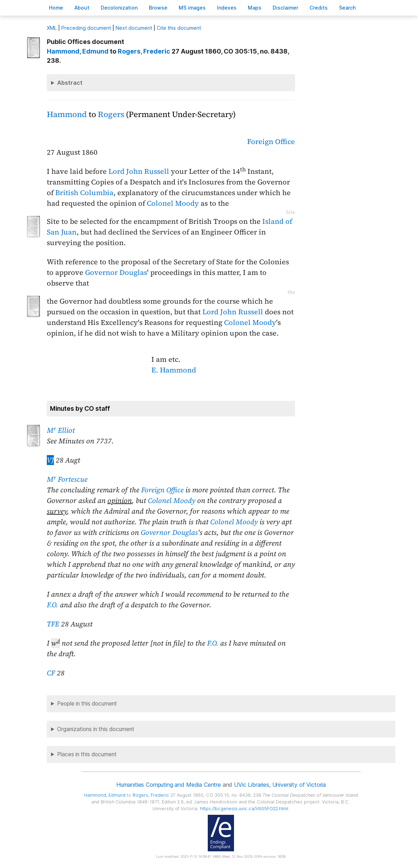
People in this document (87, 704)
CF (51, 673)
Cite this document (179, 28)
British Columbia (84, 193)
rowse (158, 8)
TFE (53, 624)
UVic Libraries (252, 785)
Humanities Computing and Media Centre (169, 785)
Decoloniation (119, 8)
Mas (255, 8)
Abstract (70, 83)
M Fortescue (67, 479)
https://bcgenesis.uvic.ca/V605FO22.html (244, 809)
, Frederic (144, 51)
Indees (227, 8)
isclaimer (285, 8)
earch (347, 8)
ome (56, 8)
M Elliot (61, 430)
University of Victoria (299, 785)
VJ (50, 460)
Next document (134, 28)
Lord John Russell (139, 171)
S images (192, 8)
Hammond (67, 114)
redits (319, 8)
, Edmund (78, 51)
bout (82, 8)
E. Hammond (174, 370)
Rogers (111, 114)
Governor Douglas (116, 272)
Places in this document (87, 754)
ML (52, 28)
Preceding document (86, 28)
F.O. (52, 605)
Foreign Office (271, 142)
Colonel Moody (173, 203)
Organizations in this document (96, 729)
